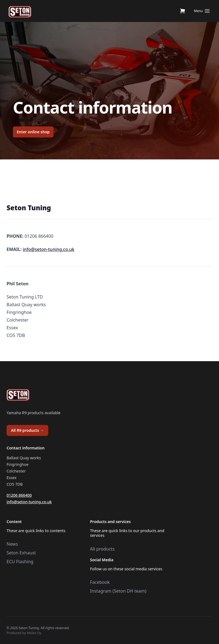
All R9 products (27, 430)
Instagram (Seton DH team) (118, 591)
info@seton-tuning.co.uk (49, 249)
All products (102, 549)
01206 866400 (19, 495)
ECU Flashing (20, 562)
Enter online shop (33, 132)
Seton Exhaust (21, 553)
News (12, 544)
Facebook (100, 582)
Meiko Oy (34, 633)
